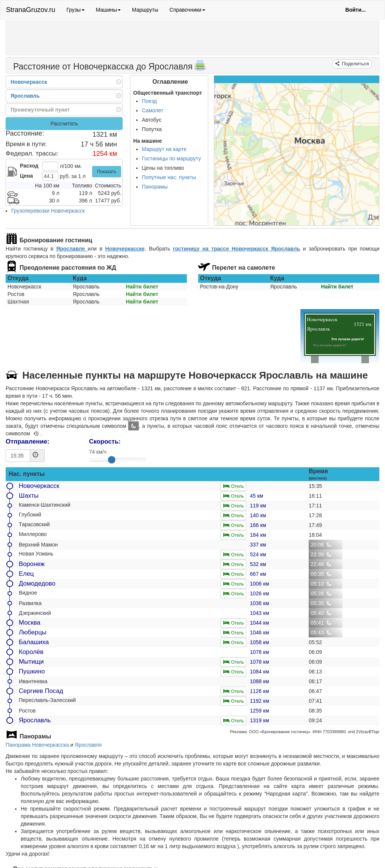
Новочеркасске (125, 249)
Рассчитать (64, 124)
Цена (26, 176)
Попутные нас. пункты (169, 177)
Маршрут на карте (164, 149)
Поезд (149, 101)
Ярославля (88, 745)
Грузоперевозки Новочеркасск (48, 211)
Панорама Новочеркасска (37, 745)
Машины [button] (108, 10)
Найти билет (142, 287)
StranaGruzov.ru (31, 10)
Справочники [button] (187, 10)
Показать (107, 172)
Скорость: (105, 442)
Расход (29, 166)
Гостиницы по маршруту (171, 159)
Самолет (152, 110)
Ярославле (72, 249)
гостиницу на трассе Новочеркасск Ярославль (236, 249)
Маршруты (145, 10)
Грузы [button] (76, 10)
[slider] (112, 460)
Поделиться (355, 64)
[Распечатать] (200, 68)
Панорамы (155, 187)
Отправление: (27, 442)
